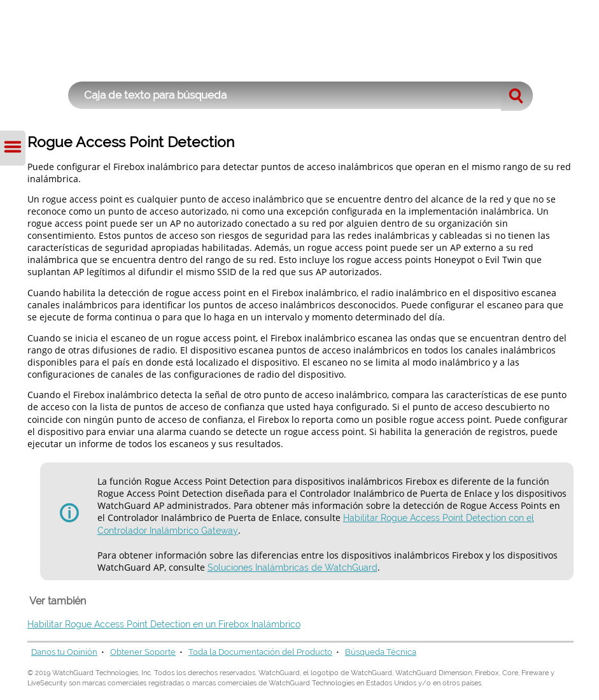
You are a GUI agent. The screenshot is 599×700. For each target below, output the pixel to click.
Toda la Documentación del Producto (260, 652)
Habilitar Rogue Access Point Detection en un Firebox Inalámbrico (164, 624)
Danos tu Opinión (64, 652)
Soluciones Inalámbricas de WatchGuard (292, 568)
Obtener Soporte (143, 652)
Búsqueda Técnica (381, 652)
